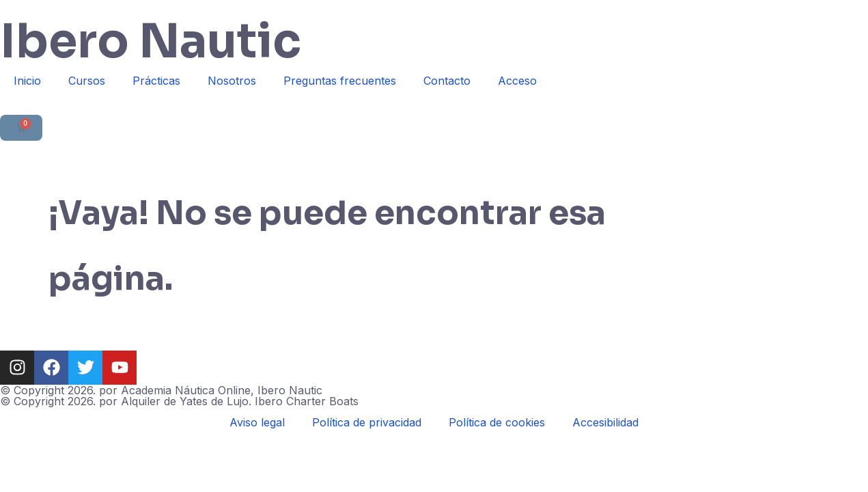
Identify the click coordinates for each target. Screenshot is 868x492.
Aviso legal (257, 422)
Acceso (517, 81)
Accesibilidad (605, 422)
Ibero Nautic (151, 42)
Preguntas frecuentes (340, 81)
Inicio (27, 81)
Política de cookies (497, 422)
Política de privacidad (367, 422)
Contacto (447, 81)
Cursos (87, 81)
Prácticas (156, 81)
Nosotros (232, 81)
